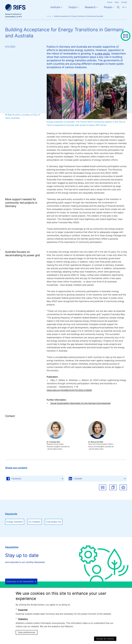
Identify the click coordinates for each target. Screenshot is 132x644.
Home (49, 16)
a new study (102, 54)
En (123, 7)
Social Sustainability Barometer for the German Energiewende (80, 403)
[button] (113, 487)
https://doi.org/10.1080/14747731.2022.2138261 (69, 390)
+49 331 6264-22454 (54, 449)
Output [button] (72, 7)
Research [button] (90, 7)
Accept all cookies (105, 639)
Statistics (23, 619)
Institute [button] (55, 7)
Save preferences (27, 632)
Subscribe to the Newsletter (20, 581)
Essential (23, 610)
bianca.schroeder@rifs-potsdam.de (101, 447)
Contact (124, 2)
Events (110, 2)
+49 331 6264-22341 (96, 449)
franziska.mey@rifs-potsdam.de (58, 447)
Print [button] (123, 487)
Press (117, 2)
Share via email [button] (103, 487)
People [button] (108, 7)
